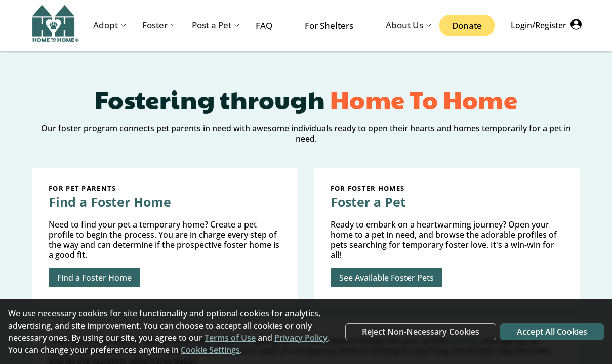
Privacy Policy (301, 338)
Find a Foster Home (94, 278)
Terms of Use (230, 338)
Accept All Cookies (552, 332)
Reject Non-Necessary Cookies (421, 332)
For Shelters (329, 26)
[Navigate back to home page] (56, 26)
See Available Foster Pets (386, 278)
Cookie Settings (210, 350)
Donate (467, 26)
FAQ (264, 26)
